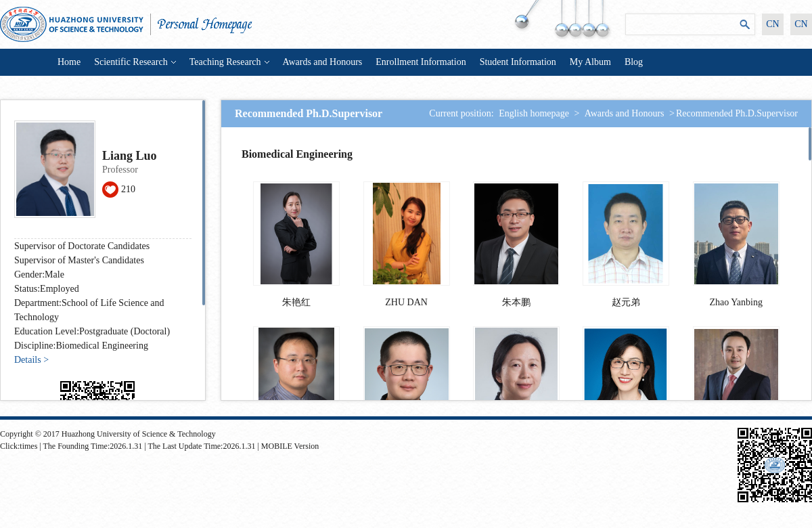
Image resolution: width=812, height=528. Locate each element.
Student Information (518, 62)
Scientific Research (135, 62)
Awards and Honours (323, 62)
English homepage (534, 113)
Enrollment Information (421, 62)
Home (69, 62)
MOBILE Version (290, 446)
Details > (31, 360)
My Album (590, 62)
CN (772, 24)
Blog (634, 62)
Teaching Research (229, 62)
